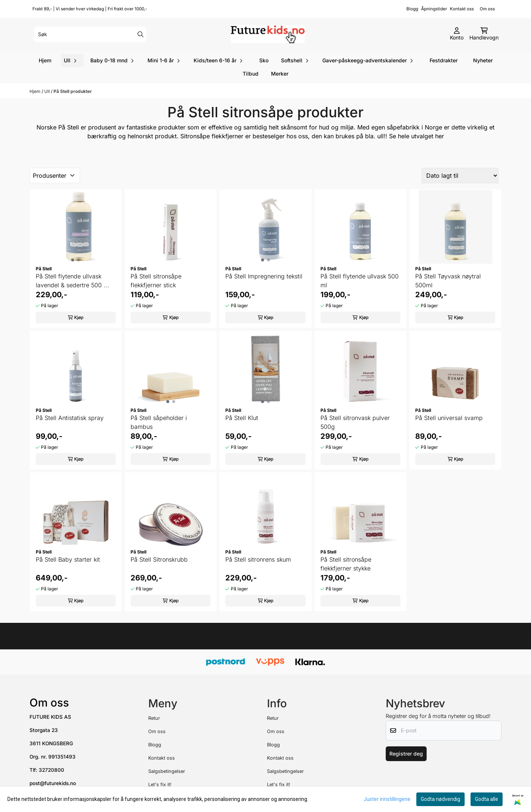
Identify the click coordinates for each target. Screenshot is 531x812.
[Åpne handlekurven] (484, 34)
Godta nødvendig (440, 799)
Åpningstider (434, 9)
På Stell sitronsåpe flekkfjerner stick (156, 281)
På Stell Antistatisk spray (70, 418)
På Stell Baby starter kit (68, 559)
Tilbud (251, 74)
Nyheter (483, 60)
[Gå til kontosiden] (457, 34)
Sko (264, 60)
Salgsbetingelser (167, 771)
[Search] (140, 34)
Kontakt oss (462, 9)
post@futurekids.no (53, 783)
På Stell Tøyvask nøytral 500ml (448, 281)
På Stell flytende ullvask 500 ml (360, 281)
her (440, 136)
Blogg (412, 9)
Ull (48, 91)
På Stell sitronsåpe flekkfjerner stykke (346, 564)
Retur (154, 718)
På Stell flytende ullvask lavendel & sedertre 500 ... (72, 281)
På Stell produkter (73, 91)
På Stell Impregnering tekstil (264, 276)
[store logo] (268, 34)
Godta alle (487, 799)
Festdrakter (444, 60)
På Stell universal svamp (449, 418)
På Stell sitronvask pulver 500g (355, 422)
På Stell (69, 127)
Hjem (36, 91)
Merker (280, 74)
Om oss (491, 9)
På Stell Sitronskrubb (159, 559)
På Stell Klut (242, 418)
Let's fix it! (160, 785)
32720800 (51, 770)
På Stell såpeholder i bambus (159, 422)
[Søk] (90, 34)
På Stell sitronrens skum (258, 559)
